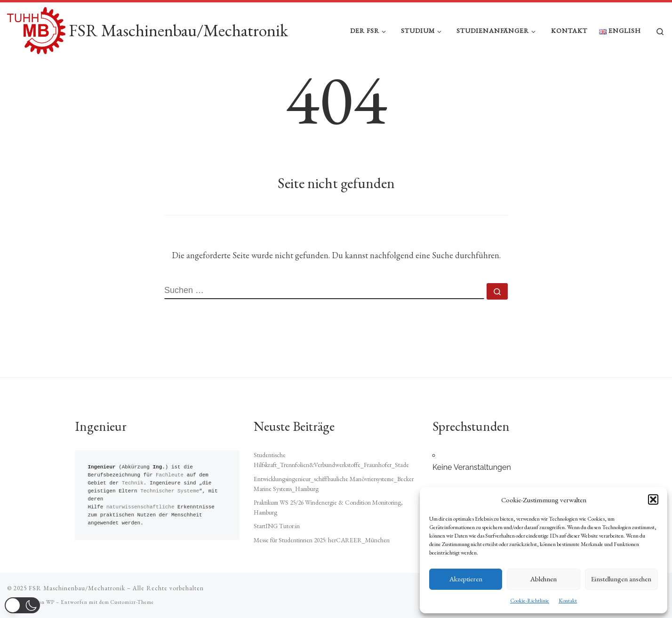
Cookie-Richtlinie (530, 601)
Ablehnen (544, 579)
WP (50, 602)
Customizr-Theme (132, 602)
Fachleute (170, 475)
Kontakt (568, 601)
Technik (133, 483)
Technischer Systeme (170, 491)
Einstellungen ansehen (621, 579)
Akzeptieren (466, 579)
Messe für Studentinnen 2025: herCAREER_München (322, 540)
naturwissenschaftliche (140, 507)
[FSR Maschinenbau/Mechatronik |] (36, 28)
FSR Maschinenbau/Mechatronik (77, 588)
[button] (653, 499)
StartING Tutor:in (277, 526)
